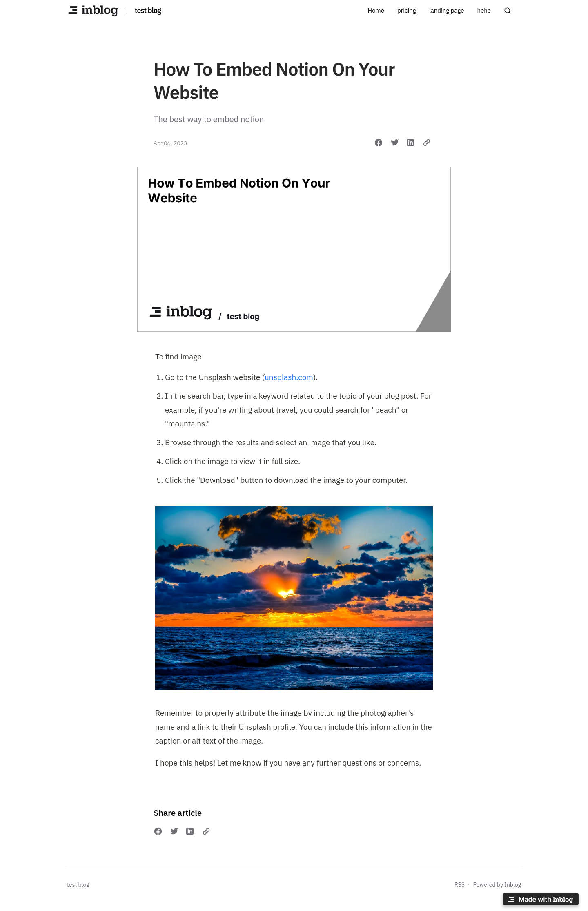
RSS (460, 885)
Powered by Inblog (497, 885)
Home (376, 10)
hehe (484, 10)
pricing (407, 10)
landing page (447, 10)
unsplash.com (289, 377)
